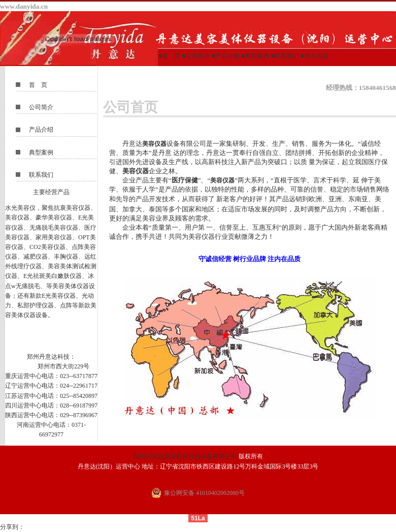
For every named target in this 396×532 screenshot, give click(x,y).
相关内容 (316, 56)
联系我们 (286, 56)
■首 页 (170, 56)
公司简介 (198, 56)
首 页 (38, 85)
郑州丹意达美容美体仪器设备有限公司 (185, 456)
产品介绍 (227, 56)
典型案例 (257, 56)
